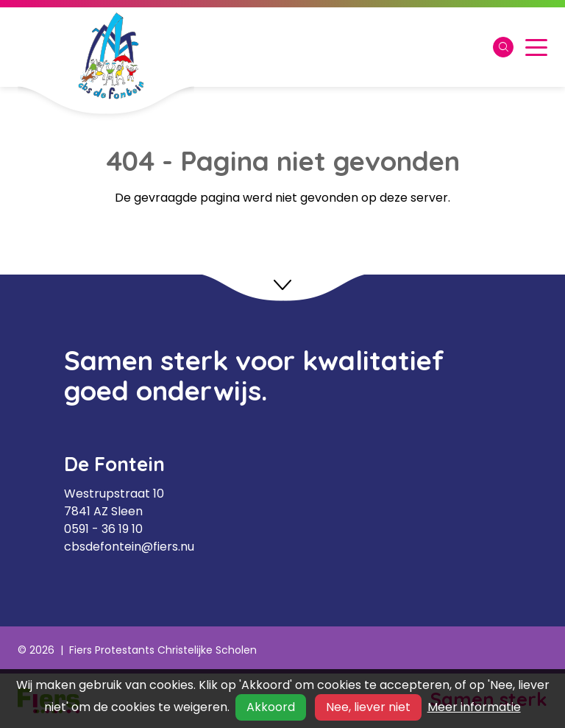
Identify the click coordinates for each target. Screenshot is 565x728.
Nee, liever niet (368, 707)
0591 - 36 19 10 (103, 529)
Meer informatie (474, 707)
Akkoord (271, 707)
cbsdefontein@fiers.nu (129, 547)
